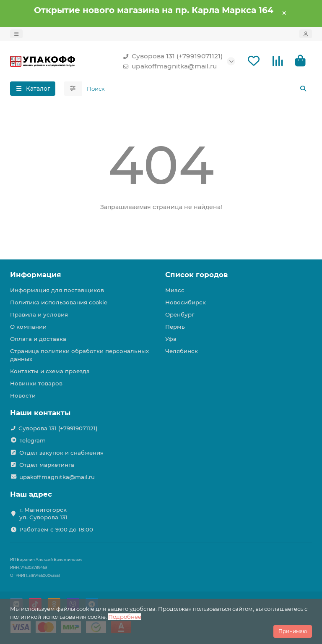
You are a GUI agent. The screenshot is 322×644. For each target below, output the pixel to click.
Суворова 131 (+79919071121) (171, 56)
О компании (28, 327)
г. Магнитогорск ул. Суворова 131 (43, 514)
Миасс (175, 290)
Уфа (171, 339)
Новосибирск (186, 302)
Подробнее (125, 617)
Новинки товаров (36, 383)
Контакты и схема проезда (50, 371)
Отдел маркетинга (47, 465)
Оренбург (180, 314)
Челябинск (182, 351)
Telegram (32, 440)
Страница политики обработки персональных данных (79, 355)
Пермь (175, 327)
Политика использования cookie (59, 302)
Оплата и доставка (38, 339)
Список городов (196, 275)
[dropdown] (16, 34)
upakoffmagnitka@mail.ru (168, 66)
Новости (23, 395)
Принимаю (293, 631)
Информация (36, 275)
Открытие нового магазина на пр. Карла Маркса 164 (154, 10)
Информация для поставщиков (57, 290)
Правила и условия (39, 314)
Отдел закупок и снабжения (61, 453)
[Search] (197, 89)
